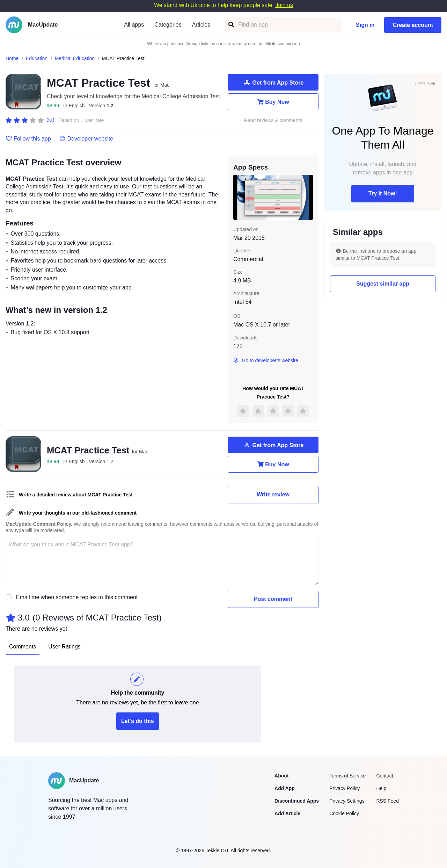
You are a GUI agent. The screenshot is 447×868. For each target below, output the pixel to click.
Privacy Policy (345, 788)
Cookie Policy (344, 813)
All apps (134, 25)
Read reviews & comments (273, 120)
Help (381, 788)
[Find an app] (231, 25)
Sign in (365, 25)
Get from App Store (273, 83)
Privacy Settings (347, 801)
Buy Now (273, 102)
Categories (168, 25)
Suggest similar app (383, 284)
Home (12, 58)
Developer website (86, 139)
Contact (384, 776)
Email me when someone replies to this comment (77, 597)
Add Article (287, 813)
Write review (273, 494)
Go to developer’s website (266, 360)
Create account (413, 25)
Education (37, 58)
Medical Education (75, 58)
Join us (284, 5)
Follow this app (28, 139)
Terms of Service (347, 776)
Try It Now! (383, 193)
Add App (285, 788)
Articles (201, 25)
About (281, 776)
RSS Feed (387, 801)
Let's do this (138, 721)
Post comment (273, 599)
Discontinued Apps (297, 801)
